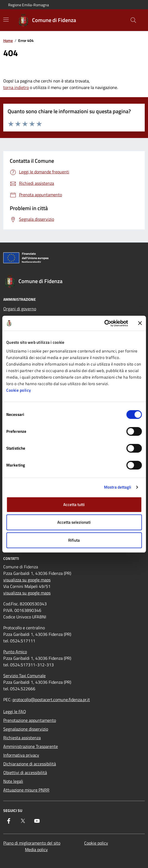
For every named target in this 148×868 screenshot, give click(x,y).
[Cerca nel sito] (133, 20)
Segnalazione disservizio (26, 729)
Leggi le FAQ (15, 711)
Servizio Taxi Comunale (24, 676)
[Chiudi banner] (140, 323)
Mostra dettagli (118, 487)
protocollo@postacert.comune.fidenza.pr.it (51, 700)
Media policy (36, 849)
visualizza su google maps (27, 580)
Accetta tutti (74, 504)
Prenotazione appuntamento (30, 720)
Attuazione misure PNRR (26, 790)
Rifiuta (74, 540)
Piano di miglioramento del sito (32, 843)
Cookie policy (19, 390)
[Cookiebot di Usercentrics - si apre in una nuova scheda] (104, 323)
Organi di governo (20, 309)
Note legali (13, 781)
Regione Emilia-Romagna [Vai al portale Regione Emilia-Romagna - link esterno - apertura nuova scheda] (29, 5)
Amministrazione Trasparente (31, 746)
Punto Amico (15, 652)
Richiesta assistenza (22, 738)
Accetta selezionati (74, 522)
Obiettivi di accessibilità (25, 772)
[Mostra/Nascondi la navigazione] (6, 20)
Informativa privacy (21, 755)
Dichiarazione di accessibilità (30, 764)
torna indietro (16, 87)
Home (8, 40)
